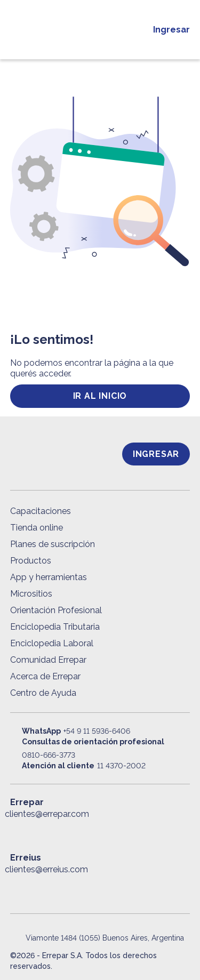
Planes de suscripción (53, 544)
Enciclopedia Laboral (52, 643)
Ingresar (171, 30)
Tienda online (37, 528)
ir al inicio (100, 396)
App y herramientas (49, 577)
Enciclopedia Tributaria (55, 627)
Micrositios (31, 594)
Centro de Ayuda (43, 693)
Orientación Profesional (56, 610)
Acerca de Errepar (45, 676)
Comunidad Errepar (48, 660)
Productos (31, 561)
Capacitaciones (41, 511)
